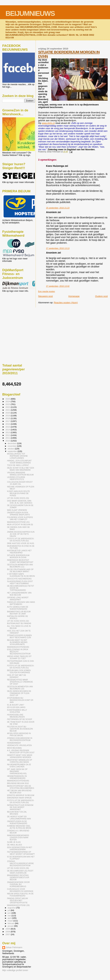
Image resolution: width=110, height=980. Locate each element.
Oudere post (101, 296)
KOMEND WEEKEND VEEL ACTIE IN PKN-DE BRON (19, 827)
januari (11, 926)
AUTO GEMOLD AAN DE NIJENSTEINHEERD (18, 608)
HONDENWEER (14, 743)
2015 (8, 427)
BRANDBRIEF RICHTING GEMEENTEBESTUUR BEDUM (18, 877)
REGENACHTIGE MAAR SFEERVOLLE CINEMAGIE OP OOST (20, 682)
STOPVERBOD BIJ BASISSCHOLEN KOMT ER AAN (20, 700)
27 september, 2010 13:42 (58, 286)
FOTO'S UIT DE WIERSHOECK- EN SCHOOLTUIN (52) (21, 540)
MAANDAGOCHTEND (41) (18, 522)
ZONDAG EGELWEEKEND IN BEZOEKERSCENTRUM (20, 739)
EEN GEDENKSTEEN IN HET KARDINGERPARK (20, 848)
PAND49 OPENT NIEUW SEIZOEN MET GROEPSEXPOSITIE (17, 900)
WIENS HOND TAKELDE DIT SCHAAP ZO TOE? (19, 657)
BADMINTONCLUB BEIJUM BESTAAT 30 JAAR (19, 613)
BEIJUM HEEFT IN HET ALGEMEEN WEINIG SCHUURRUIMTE (17, 642)
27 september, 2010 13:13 (58, 248)
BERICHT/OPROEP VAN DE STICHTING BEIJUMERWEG (21, 787)
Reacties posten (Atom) (66, 303)
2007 (8, 934)
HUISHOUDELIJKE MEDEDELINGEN (16, 716)
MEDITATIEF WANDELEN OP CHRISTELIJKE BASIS (20, 761)
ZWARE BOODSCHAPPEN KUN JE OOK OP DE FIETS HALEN (21, 534)
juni (10, 913)
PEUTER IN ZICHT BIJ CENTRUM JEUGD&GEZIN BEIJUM (20, 729)
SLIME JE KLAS (14, 842)
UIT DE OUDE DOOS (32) (18, 621)
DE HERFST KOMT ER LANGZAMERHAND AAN (19, 818)
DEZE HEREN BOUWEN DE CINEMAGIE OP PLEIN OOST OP (19, 693)
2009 (8, 929)
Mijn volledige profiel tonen (15, 970)
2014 (8, 430)
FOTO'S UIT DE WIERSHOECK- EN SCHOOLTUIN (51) (21, 667)
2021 (8, 410)
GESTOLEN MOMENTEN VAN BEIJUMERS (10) (20, 688)
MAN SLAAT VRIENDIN (17, 510)
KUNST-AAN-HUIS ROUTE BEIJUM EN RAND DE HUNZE (18, 493)
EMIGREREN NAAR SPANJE (19, 798)
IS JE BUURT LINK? (16, 705)
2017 (8, 421)
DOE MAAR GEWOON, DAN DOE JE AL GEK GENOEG (20, 502)
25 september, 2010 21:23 (58, 208)
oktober (11, 449)
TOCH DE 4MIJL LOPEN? (18, 465)
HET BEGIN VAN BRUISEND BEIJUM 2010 (19, 792)
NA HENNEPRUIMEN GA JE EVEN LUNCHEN (19, 766)
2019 (8, 415)
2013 (8, 432)
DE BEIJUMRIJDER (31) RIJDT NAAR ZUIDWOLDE (20, 872)
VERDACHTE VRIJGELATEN (19, 745)
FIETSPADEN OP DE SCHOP (20, 719)
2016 (8, 424)
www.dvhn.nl (48, 123)
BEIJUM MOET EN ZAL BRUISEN (17, 813)
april (10, 918)
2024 (8, 401)
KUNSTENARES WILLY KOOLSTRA (17, 711)
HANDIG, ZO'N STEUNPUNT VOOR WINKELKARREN (19, 462)
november (12, 446)
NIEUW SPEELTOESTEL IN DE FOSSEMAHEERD (20, 895)
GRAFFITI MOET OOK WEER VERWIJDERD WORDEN (20, 756)
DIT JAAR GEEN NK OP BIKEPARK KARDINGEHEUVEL (17, 771)
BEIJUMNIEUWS (30, 13)
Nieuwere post (45, 296)
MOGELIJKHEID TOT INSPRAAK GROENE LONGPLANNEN (17, 456)
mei (10, 916)
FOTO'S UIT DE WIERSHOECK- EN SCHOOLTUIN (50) (21, 801)
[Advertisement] (18, 311)
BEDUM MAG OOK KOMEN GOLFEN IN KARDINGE (19, 671)
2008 (8, 932)
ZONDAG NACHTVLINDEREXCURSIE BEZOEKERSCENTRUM (20, 863)
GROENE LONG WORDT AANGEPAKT (18, 599)
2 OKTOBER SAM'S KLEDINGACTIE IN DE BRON (21, 575)
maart (11, 921)
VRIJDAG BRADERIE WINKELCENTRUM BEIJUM (20, 474)
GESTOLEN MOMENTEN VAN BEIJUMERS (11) (20, 566)
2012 (8, 435)
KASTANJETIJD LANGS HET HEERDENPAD (19, 552)
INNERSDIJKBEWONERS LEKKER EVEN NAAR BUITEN (18, 837)
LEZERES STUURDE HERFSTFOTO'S (16, 478)
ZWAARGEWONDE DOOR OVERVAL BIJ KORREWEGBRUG (18, 884)
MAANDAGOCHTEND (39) (18, 905)
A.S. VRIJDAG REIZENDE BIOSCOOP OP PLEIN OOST (21, 751)
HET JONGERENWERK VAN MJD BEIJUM (19, 594)
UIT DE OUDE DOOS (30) (18, 868)
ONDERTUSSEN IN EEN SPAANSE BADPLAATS (18, 514)
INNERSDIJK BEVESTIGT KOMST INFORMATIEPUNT (20, 561)
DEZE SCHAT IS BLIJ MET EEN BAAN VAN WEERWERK (21, 469)
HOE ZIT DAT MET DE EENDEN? (16, 676)
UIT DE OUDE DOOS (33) (18, 498)
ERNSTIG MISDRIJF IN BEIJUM (21, 795)
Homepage (74, 296)
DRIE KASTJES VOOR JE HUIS (21, 543)
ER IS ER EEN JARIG (16, 707)
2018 (8, 418)
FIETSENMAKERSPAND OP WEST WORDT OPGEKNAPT (21, 853)
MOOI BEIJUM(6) (14, 748)
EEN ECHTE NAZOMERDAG (19, 579)
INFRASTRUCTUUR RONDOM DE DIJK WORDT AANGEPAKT (20, 807)
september (13, 451)
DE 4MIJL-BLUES (15, 845)
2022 (8, 407)
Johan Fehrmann (14, 947)
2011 (8, 438)
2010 (8, 441)
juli (9, 910)
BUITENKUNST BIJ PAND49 (19, 623)
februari (11, 923)
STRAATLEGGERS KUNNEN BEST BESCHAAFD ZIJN (19, 636)
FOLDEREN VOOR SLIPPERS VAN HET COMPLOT (20, 518)
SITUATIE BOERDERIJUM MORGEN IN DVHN (18, 556)
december (12, 443)
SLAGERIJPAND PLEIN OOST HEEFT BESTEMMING (20, 582)
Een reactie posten (46, 291)
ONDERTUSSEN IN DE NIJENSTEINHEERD (17, 822)
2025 (8, 399)
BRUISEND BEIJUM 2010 (18, 783)
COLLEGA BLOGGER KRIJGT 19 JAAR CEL (20, 483)
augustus (12, 908)
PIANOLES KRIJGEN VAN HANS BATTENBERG (21, 603)
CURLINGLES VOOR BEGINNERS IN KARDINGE (20, 890)
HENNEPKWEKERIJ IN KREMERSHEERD (17, 777)
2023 (8, 404)
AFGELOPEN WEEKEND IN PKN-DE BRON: (19, 734)
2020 (8, 413)
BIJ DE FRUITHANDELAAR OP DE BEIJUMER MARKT (20, 570)
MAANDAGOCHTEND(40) (18, 647)
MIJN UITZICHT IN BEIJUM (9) (20, 524)
